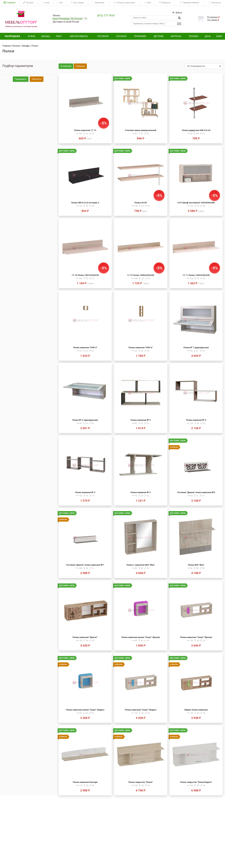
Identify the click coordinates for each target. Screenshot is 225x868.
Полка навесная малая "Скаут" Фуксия (141, 637)
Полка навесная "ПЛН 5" (85, 347)
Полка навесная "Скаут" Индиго (141, 710)
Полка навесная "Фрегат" (85, 637)
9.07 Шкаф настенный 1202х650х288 (196, 203)
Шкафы (46, 36)
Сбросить (37, 79)
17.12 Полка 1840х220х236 (141, 275)
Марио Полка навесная (196, 710)
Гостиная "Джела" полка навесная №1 (85, 565)
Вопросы (165, 3)
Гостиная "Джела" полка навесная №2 (196, 492)
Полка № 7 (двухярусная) (196, 347)
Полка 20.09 (141, 203)
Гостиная (103, 36)
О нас (45, 3)
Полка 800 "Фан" (196, 565)
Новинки (9, 3)
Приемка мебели (189, 3)
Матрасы (176, 36)
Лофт (59, 36)
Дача (208, 36)
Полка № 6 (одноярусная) (85, 420)
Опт (60, 3)
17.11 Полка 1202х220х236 (196, 275)
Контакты (215, 3)
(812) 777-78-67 (106, 16)
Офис (219, 36)
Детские (159, 36)
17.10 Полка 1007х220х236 (85, 275)
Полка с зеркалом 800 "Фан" (141, 565)
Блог (148, 3)
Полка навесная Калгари (85, 782)
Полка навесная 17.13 (85, 130)
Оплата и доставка (124, 3)
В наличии (66, 66)
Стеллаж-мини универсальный (141, 130)
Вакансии (98, 3)
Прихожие (140, 36)
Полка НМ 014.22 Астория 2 (85, 203)
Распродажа (12, 36)
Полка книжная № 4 (196, 420)
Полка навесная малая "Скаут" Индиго (85, 710)
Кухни (31, 36)
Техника (194, 36)
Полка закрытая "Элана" (141, 782)
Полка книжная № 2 (141, 492)
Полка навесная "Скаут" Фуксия (196, 637)
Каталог (28, 3)
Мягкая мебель (79, 36)
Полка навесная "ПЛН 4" (141, 347)
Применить (21, 79)
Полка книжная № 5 (141, 420)
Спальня (121, 36)
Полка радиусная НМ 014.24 (196, 130)
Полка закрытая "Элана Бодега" (196, 782)
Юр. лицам (77, 3)
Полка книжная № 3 (85, 492)
